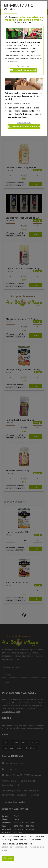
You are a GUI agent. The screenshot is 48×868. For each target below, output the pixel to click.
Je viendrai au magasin (24, 70)
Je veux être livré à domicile (24, 127)
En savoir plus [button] (24, 66)
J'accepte (8, 858)
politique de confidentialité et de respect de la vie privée (23, 848)
